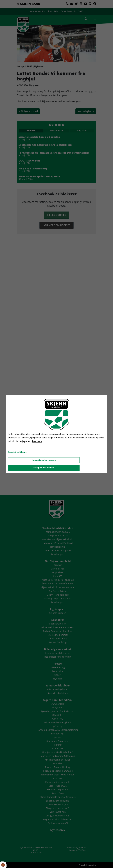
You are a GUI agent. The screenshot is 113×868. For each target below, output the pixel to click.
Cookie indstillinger (17, 452)
